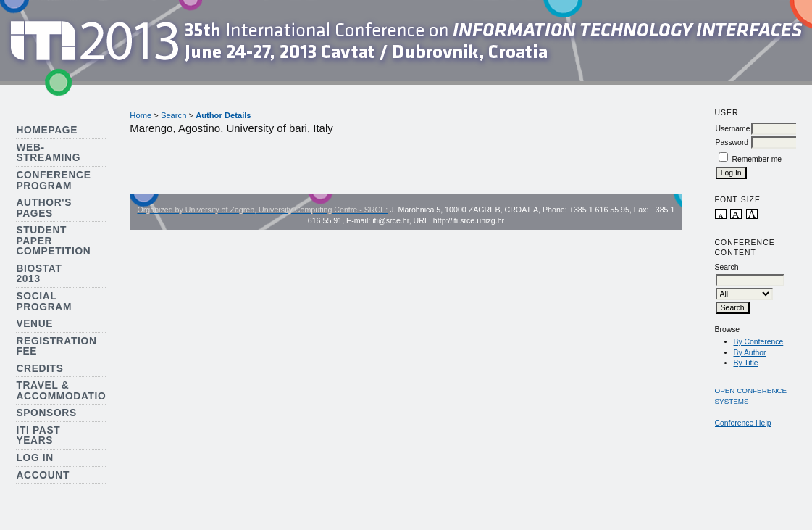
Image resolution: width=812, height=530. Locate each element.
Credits (39, 369)
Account (43, 475)
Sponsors (46, 413)
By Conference (759, 342)
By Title (746, 363)
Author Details (223, 115)
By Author (750, 353)
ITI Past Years (38, 436)
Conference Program (53, 181)
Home (141, 115)
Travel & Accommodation (65, 391)
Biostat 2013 (39, 274)
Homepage (47, 130)
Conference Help (743, 423)
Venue (34, 324)
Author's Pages (44, 208)
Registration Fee (56, 347)
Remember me (757, 159)
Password (732, 142)
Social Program (44, 302)
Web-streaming (48, 153)
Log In (35, 458)
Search (173, 115)
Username (733, 129)
